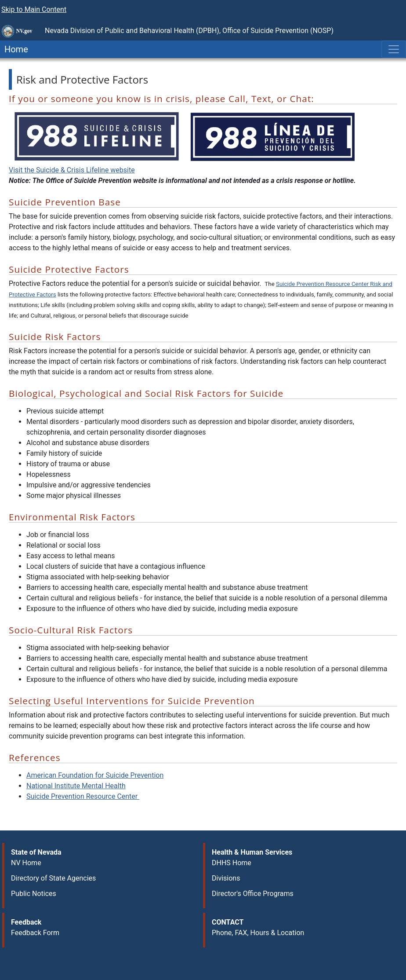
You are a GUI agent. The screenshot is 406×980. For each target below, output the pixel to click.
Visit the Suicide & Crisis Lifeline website (72, 170)
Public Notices (34, 894)
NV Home (26, 863)
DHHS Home (232, 863)
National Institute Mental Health (76, 786)
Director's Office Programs (253, 894)
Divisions (226, 878)
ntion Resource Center (83, 796)
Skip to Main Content (34, 9)
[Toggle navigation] (394, 49)
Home (14, 49)
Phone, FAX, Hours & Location (258, 933)
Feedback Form (35, 933)
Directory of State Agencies (53, 878)
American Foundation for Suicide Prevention (95, 775)
